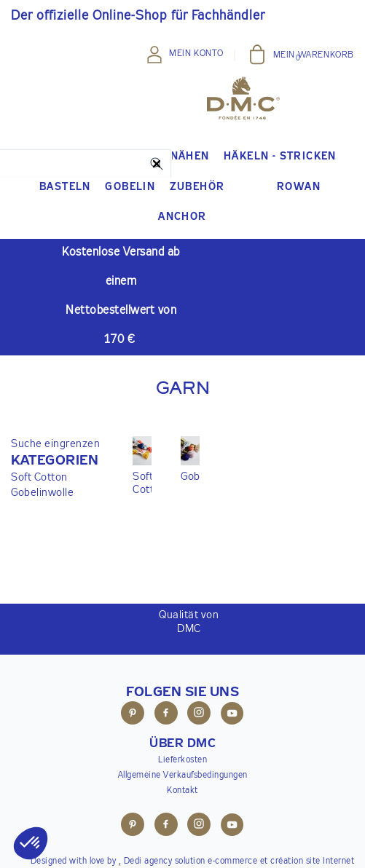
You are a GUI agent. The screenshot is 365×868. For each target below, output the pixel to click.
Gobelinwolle (42, 493)
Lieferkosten (182, 760)
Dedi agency (148, 861)
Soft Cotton (39, 477)
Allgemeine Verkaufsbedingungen (183, 776)
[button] (55, 461)
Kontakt (182, 791)
